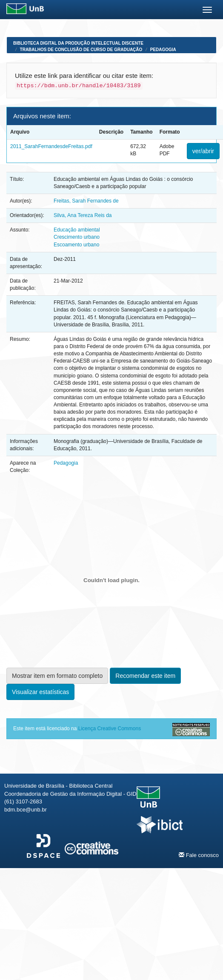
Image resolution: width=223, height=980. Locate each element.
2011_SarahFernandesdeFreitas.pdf (51, 146)
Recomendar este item (145, 676)
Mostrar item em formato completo (57, 676)
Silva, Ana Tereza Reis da (83, 215)
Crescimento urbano (77, 237)
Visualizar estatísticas (40, 692)
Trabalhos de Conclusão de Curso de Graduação (81, 50)
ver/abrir (203, 151)
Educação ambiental (77, 230)
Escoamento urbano (76, 245)
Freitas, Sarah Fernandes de (86, 201)
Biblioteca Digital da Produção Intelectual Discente (78, 43)
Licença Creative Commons (110, 729)
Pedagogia (163, 50)
